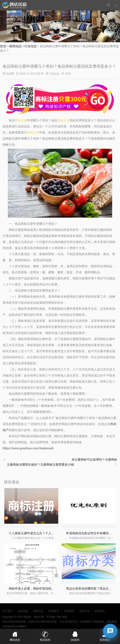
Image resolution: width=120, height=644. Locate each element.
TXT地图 (50, 617)
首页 (3, 46)
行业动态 (31, 46)
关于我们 (7, 611)
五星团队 (69, 611)
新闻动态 (15, 46)
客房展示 (54, 611)
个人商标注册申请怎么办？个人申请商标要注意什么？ (45, 533)
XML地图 (62, 617)
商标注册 (21, 120)
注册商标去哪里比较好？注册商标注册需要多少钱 (40, 465)
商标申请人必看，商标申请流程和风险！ (36, 589)
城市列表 (39, 617)
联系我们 (100, 611)
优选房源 (23, 611)
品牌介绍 (85, 611)
